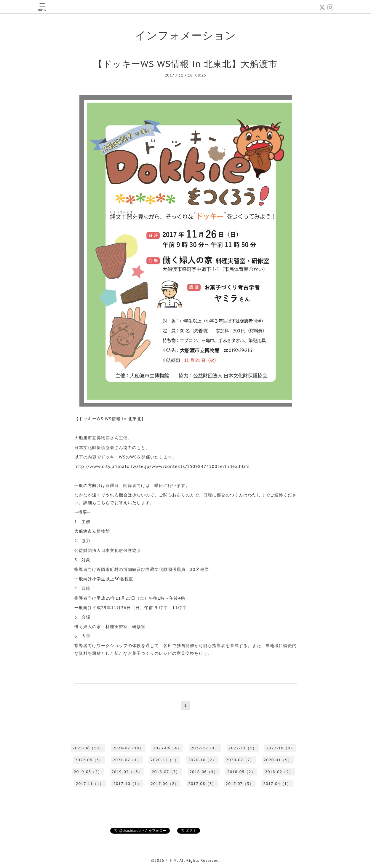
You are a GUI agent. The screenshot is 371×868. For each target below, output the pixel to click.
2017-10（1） (127, 784)
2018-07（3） (166, 772)
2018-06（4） (203, 772)
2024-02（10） (128, 748)
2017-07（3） (239, 784)
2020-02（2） (240, 760)
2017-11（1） (90, 784)
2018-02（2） (279, 772)
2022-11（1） (243, 748)
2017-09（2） (165, 784)
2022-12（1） (205, 748)
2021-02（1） (127, 760)
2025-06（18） (88, 748)
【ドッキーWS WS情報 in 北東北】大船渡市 (186, 64)
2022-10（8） (280, 748)
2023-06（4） (167, 748)
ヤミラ (171, 860)
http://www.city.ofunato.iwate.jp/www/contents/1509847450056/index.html (162, 466)
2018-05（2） (241, 772)
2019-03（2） (88, 772)
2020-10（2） (202, 760)
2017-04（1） (277, 784)
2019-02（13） (127, 772)
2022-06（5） (89, 760)
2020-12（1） (165, 760)
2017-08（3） (202, 784)
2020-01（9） (278, 760)
